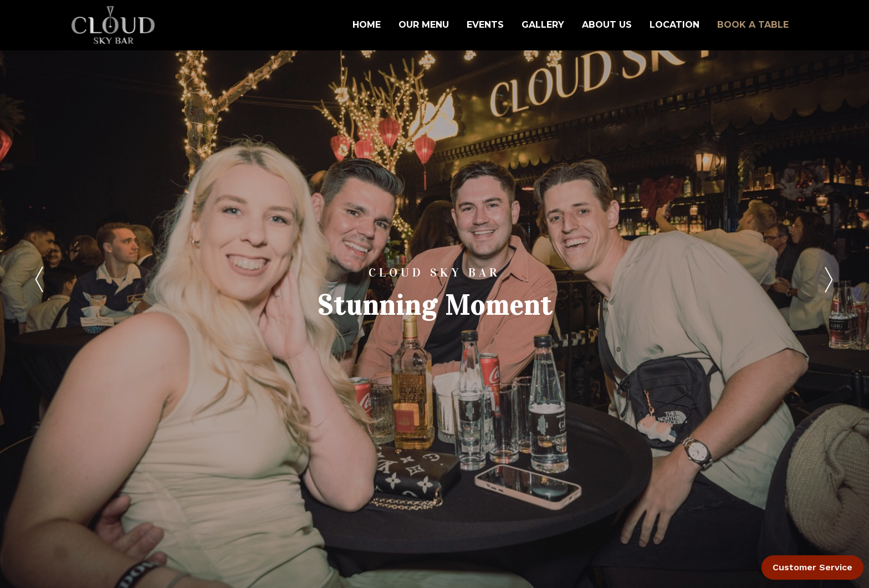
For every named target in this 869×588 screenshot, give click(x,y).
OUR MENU (424, 25)
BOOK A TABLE (753, 25)
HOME (367, 25)
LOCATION (674, 25)
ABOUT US (607, 25)
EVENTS (485, 25)
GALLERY (543, 25)
